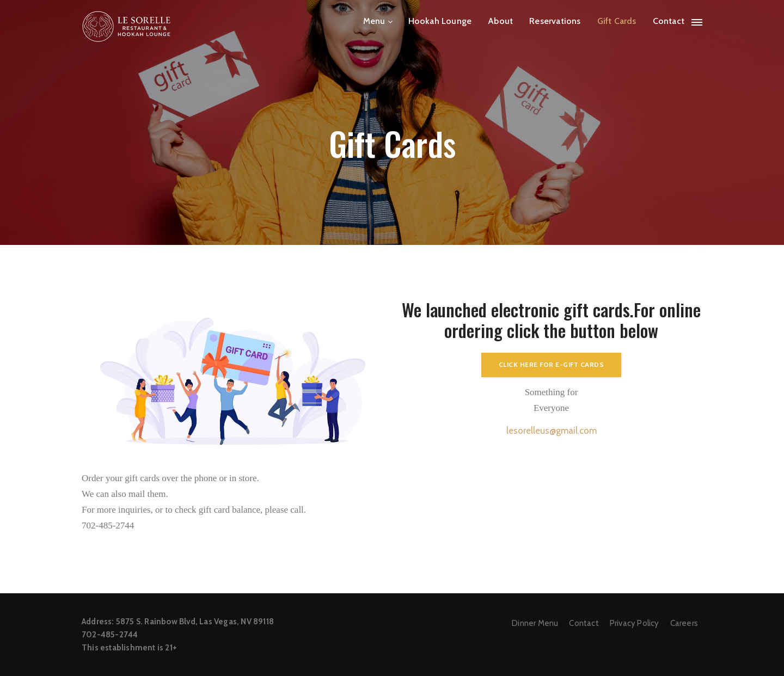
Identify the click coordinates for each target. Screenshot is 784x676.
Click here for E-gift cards (552, 364)
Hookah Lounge (440, 21)
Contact (669, 21)
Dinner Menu (535, 623)
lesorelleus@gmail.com (552, 431)
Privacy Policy (635, 623)
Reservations (555, 21)
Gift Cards (617, 21)
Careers (684, 623)
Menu (374, 21)
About (500, 21)
